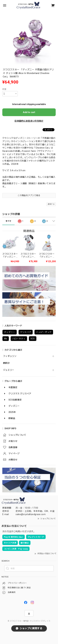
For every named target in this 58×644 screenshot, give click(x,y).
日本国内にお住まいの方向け (29, 121)
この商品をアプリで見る (29, 195)
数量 (4, 89)
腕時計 (6, 363)
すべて (8, 221)
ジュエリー (9, 370)
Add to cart (29, 112)
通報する (51, 204)
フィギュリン (10, 356)
